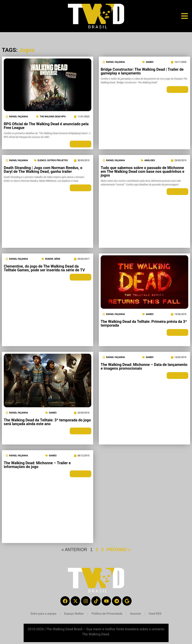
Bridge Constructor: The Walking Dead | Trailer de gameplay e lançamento (142, 71)
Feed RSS (155, 614)
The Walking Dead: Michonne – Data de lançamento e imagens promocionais (144, 366)
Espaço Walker (74, 614)
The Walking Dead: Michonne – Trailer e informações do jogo (37, 465)
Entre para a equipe (43, 614)
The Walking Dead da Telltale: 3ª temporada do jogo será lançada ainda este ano (47, 422)
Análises (150, 160)
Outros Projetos (57, 160)
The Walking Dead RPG (53, 117)
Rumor (49, 259)
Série (57, 259)
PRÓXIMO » (118, 550)
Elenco (42, 160)
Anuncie (135, 614)
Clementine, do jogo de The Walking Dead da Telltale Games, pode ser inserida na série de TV (44, 268)
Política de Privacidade (107, 614)
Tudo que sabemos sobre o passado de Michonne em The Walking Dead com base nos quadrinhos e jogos (142, 171)
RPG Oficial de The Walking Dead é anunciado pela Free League (46, 126)
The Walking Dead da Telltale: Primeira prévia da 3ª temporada (144, 323)
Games (150, 62)
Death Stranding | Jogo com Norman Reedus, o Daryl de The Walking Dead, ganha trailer (43, 170)
